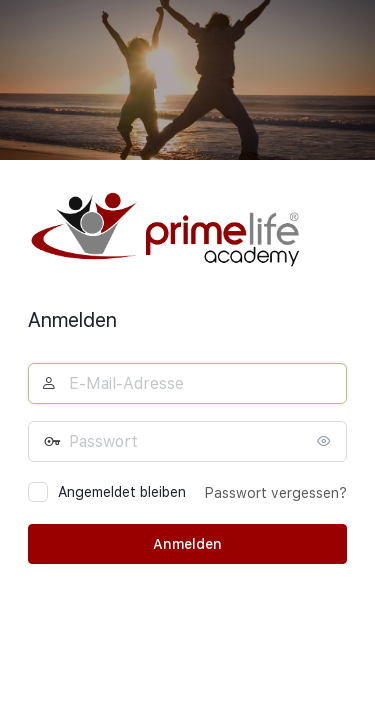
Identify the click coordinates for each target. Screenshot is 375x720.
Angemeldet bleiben (122, 492)
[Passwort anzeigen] (327, 441)
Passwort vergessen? (276, 493)
